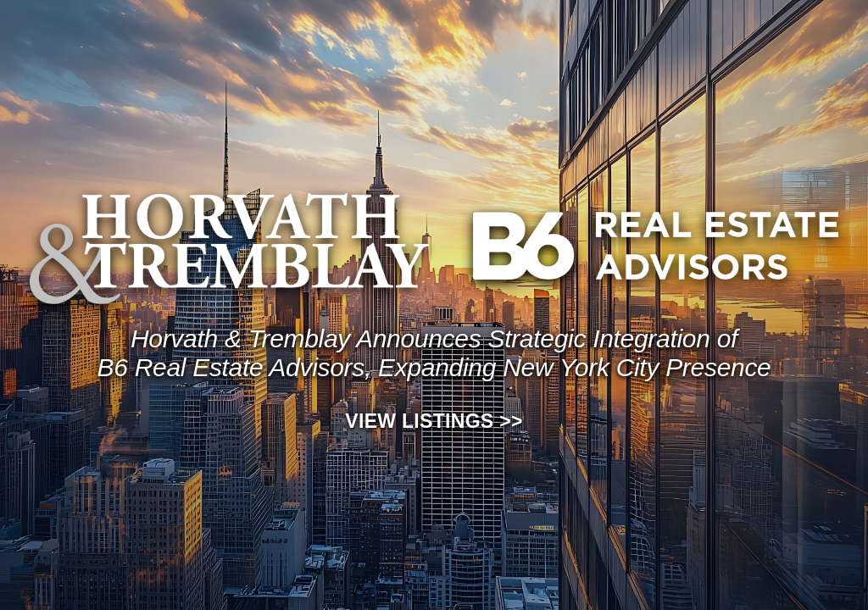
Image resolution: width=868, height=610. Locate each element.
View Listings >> (434, 421)
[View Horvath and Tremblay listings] (229, 245)
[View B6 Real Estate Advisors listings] (655, 245)
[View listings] (434, 354)
